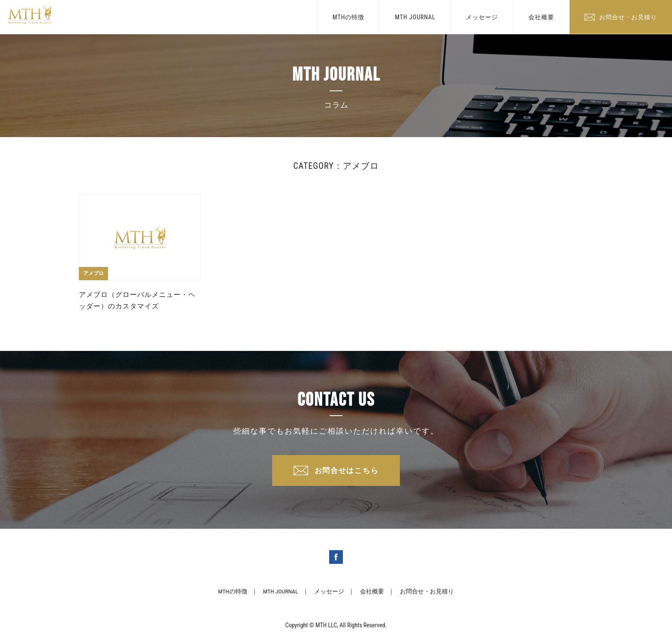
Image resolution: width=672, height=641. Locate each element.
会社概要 (541, 17)
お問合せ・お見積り (628, 17)
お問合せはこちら (347, 471)
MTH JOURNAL (415, 17)
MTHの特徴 (348, 17)
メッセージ (482, 17)
